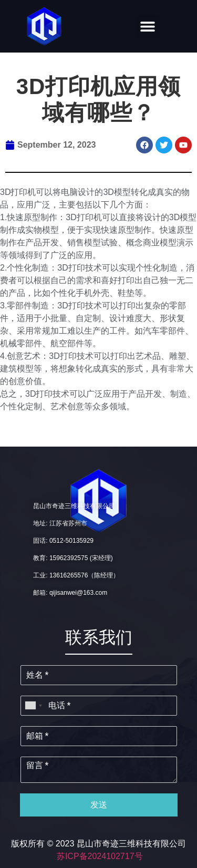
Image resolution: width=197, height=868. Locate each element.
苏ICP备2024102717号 (100, 856)
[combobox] (33, 706)
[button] (147, 27)
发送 (99, 805)
